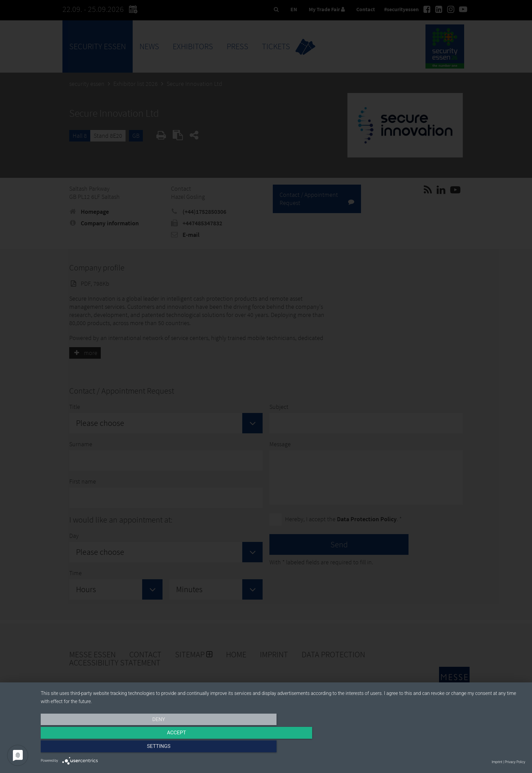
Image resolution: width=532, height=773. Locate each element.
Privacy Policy (515, 762)
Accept (283, 748)
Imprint (497, 762)
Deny (113, 748)
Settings (453, 748)
